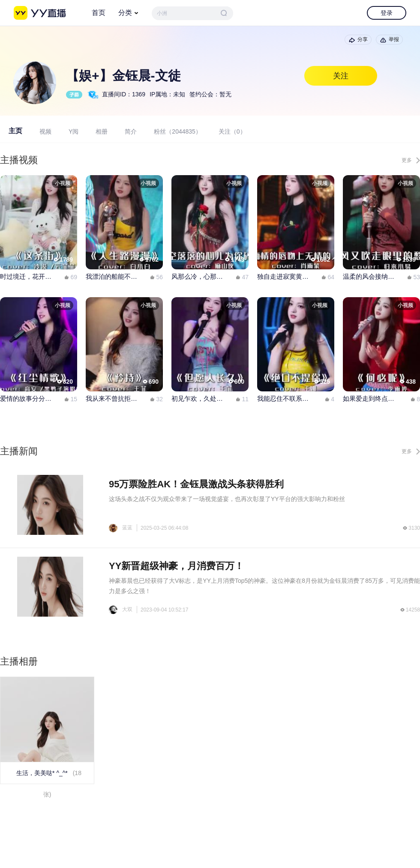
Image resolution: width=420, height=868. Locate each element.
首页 (99, 13)
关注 (341, 76)
